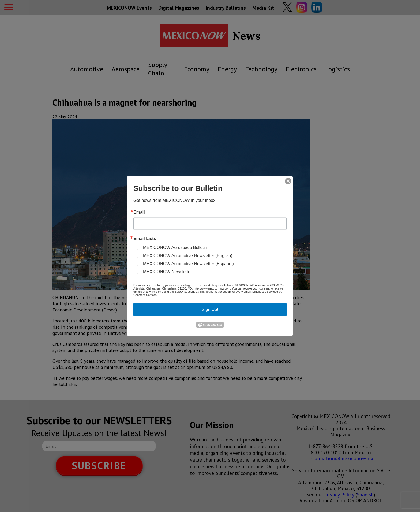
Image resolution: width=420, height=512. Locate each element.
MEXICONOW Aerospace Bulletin (175, 248)
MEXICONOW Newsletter (167, 272)
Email (139, 212)
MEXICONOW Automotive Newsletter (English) (188, 256)
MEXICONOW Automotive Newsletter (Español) (188, 264)
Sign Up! (210, 309)
